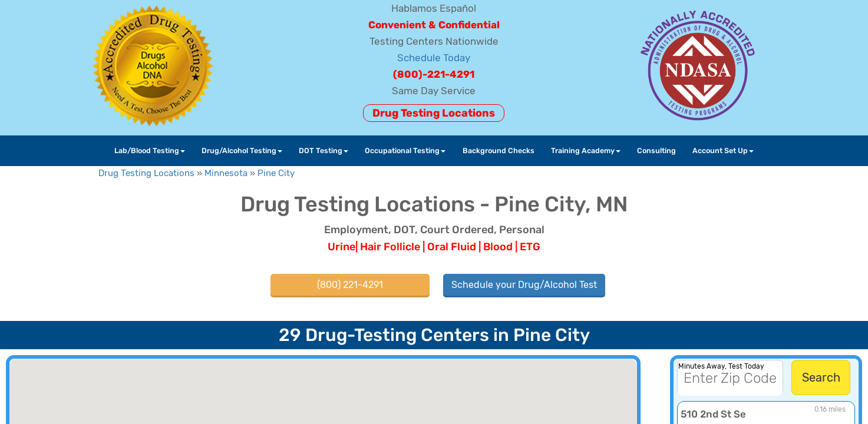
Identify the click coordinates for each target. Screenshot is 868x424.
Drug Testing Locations (434, 113)
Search (821, 377)
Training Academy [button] (586, 150)
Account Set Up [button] (723, 150)
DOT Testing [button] (324, 150)
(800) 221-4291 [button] (350, 285)
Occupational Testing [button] (405, 150)
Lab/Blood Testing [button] (150, 150)
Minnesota (226, 173)
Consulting (656, 150)
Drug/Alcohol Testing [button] (242, 150)
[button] (342, 381)
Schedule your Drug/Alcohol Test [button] (524, 285)
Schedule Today (434, 58)
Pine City (276, 173)
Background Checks (499, 150)
